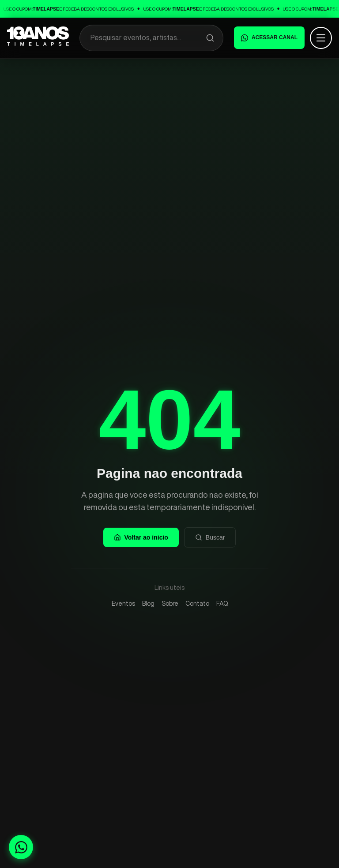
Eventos (123, 604)
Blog (148, 604)
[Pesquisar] (210, 38)
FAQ (222, 604)
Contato (197, 604)
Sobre (170, 604)
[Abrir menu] (321, 38)
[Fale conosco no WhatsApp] (21, 847)
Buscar (210, 537)
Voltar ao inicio (141, 537)
